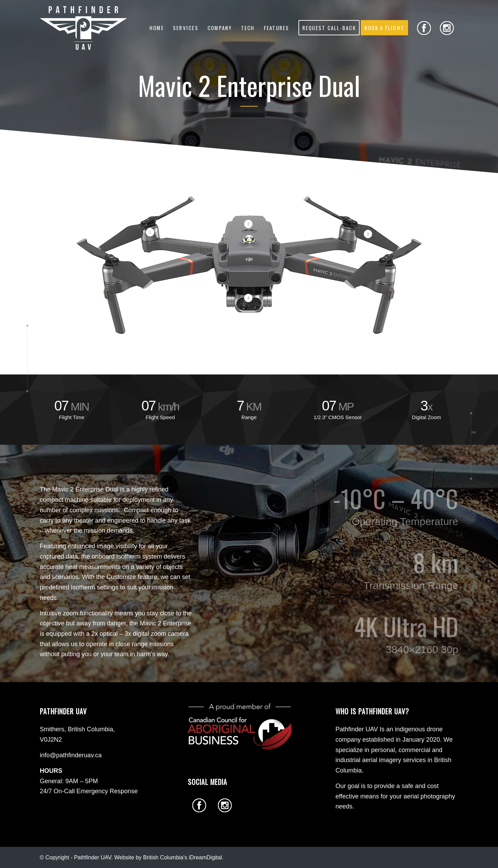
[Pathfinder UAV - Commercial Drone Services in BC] (83, 28)
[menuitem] (157, 28)
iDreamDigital (205, 857)
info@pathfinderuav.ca (71, 755)
